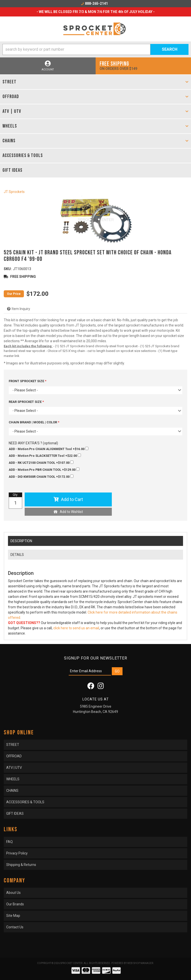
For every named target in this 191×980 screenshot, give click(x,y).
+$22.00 (45, 456)
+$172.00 (41, 477)
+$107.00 (41, 463)
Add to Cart (72, 499)
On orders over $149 (143, 66)
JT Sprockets (14, 192)
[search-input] (76, 49)
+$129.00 (44, 470)
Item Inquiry (21, 309)
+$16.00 (49, 449)
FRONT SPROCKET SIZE (27, 381)
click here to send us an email (76, 628)
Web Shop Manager (140, 963)
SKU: (8, 269)
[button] (95, 49)
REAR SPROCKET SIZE (26, 402)
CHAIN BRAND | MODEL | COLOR (33, 422)
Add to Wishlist (71, 512)
